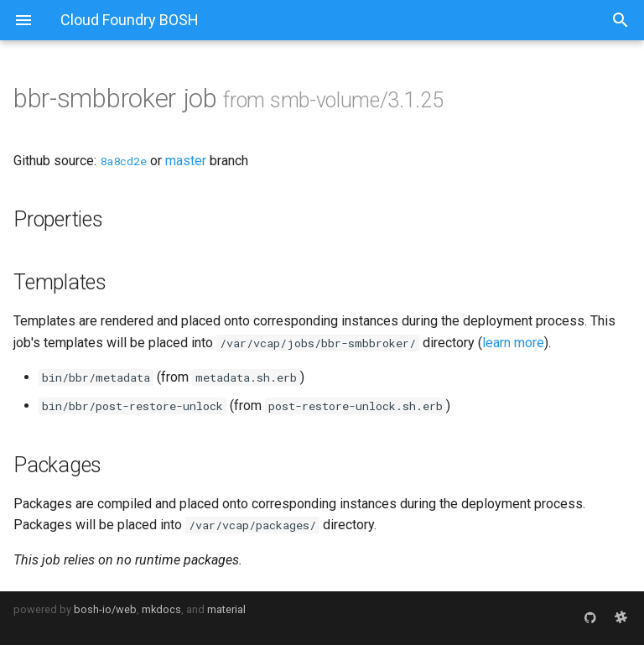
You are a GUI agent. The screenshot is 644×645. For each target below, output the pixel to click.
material (226, 609)
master (186, 161)
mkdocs (161, 609)
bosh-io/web (105, 609)
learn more (513, 343)
